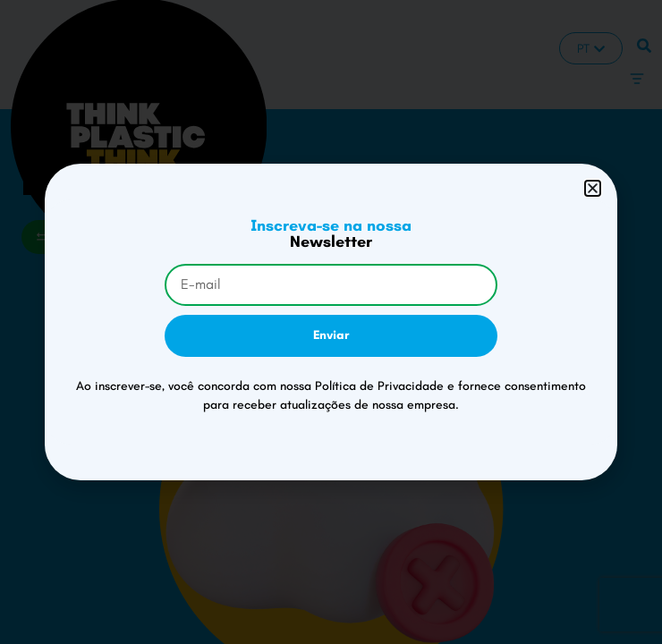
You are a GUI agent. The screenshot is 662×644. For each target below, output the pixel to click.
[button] (593, 188)
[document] (331, 322)
